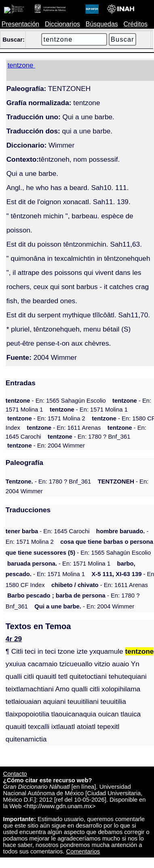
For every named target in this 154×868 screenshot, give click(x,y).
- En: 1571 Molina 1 (89, 410)
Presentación (20, 24)
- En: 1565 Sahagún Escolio (56, 401)
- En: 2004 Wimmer (46, 446)
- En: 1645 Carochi (48, 531)
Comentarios (83, 851)
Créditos (135, 24)
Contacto (15, 774)
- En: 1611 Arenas (64, 428)
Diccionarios (62, 24)
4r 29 (14, 639)
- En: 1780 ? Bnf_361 (89, 437)
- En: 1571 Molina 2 (46, 418)
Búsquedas (102, 24)
